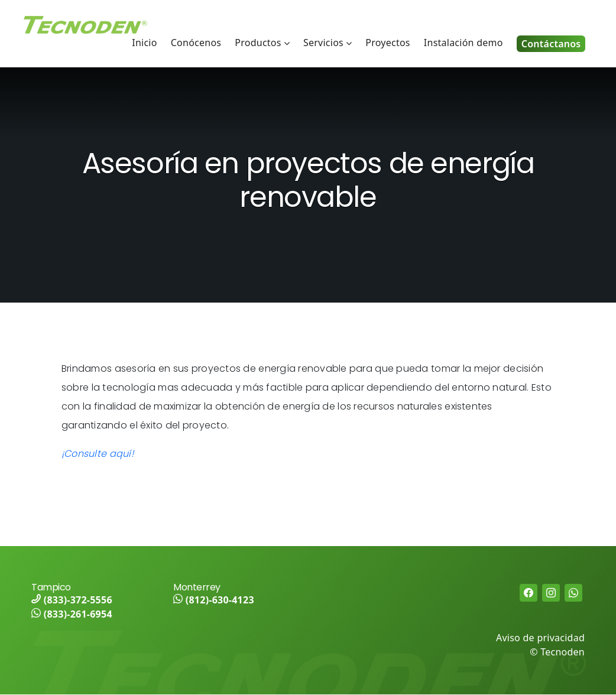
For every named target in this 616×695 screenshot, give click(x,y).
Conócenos (196, 43)
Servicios (323, 43)
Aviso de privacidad (540, 638)
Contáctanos (551, 44)
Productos (258, 43)
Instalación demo (463, 43)
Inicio (144, 43)
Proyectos (388, 43)
